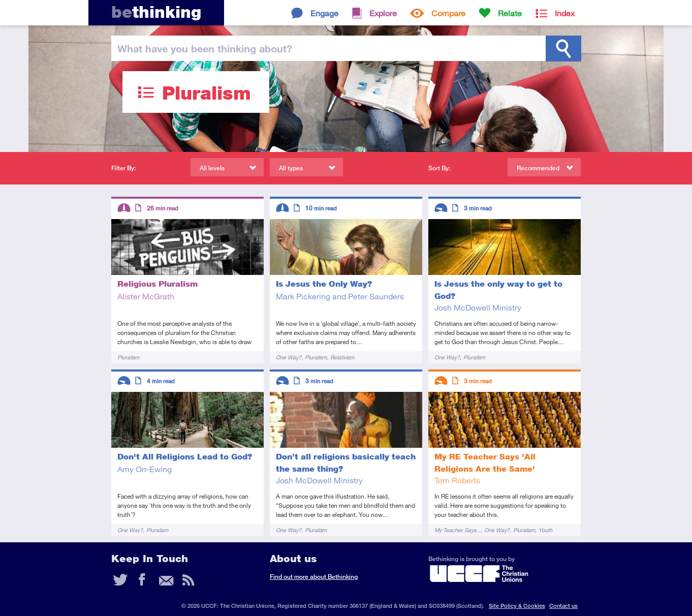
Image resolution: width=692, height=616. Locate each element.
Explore (383, 13)
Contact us (563, 606)
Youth (545, 530)
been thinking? (205, 48)
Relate (510, 13)
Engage (324, 13)
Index (565, 13)
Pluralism (128, 357)
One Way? (289, 357)
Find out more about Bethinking (314, 577)
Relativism (342, 357)
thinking (156, 12)
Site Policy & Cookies (517, 606)
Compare (448, 13)
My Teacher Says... (458, 530)
